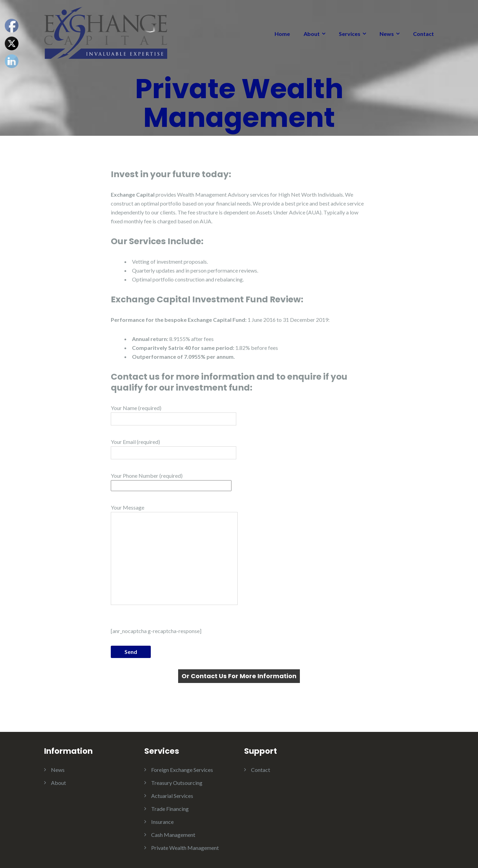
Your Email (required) (174, 449)
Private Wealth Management (185, 848)
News (387, 34)
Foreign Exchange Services (182, 770)
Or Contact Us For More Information (239, 676)
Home (282, 34)
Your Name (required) (174, 415)
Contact (423, 34)
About (312, 34)
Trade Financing (170, 809)
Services (350, 34)
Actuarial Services (172, 796)
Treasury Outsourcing (177, 783)
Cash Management (173, 835)
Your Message (174, 555)
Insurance (162, 822)
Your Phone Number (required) (171, 481)
